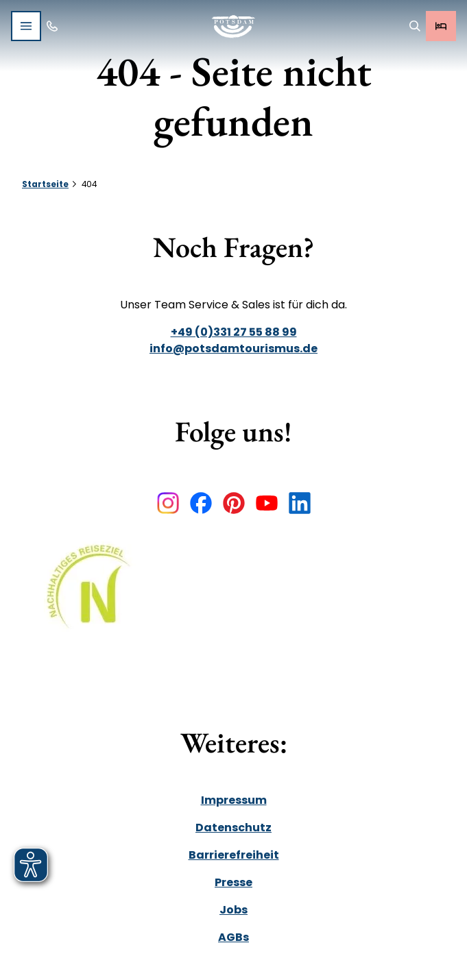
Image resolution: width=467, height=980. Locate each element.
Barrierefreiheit (234, 855)
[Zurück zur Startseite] (233, 26)
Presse (233, 882)
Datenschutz (233, 828)
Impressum (234, 800)
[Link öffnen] (94, 597)
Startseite (45, 184)
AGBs (233, 937)
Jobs (233, 910)
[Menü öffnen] (26, 26)
